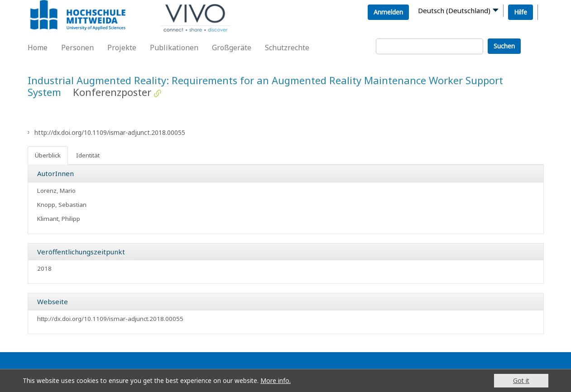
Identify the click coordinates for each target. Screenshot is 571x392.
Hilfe (521, 12)
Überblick (48, 155)
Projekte (122, 48)
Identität (88, 155)
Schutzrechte (287, 48)
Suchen (504, 46)
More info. (276, 380)
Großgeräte (232, 48)
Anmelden (388, 12)
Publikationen (174, 48)
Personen (77, 48)
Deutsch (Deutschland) (454, 10)
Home (38, 48)
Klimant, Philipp (59, 219)
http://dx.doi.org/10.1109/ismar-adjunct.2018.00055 (110, 132)
